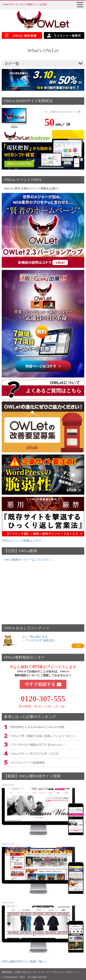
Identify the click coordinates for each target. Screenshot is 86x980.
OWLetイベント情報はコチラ (22, 541)
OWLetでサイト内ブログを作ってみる (34, 754)
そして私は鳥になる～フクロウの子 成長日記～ (40, 638)
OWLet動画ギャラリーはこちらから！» (29, 560)
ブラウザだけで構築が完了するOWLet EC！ (38, 745)
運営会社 (7, 972)
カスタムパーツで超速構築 (28, 763)
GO (78, 646)
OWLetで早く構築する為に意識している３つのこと (43, 736)
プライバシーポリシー (65, 972)
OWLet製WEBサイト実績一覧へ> (24, 962)
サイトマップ (41, 972)
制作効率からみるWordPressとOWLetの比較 (38, 727)
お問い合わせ (23, 972)
